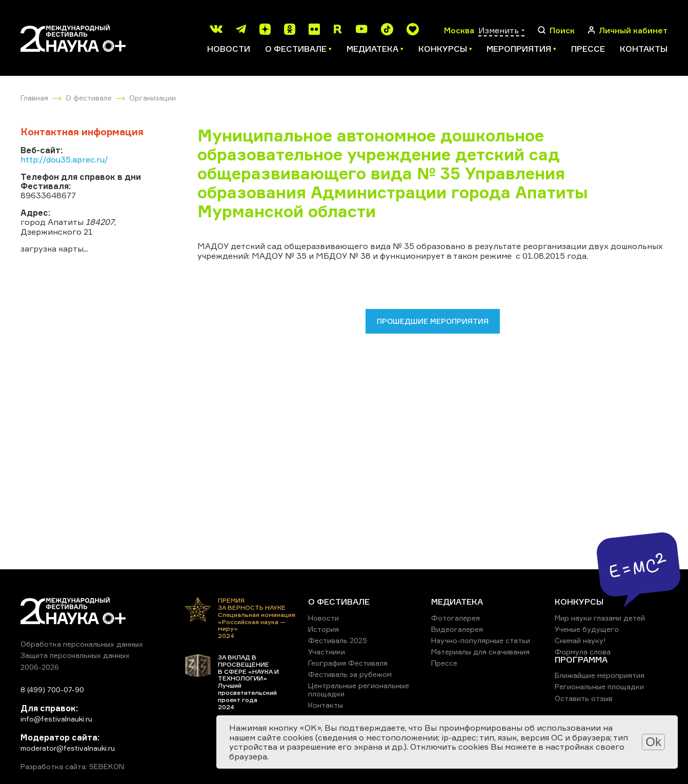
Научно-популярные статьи (481, 640)
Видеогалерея (457, 629)
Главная (34, 98)
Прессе (588, 49)
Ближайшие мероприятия (600, 675)
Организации (153, 98)
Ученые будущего (587, 629)
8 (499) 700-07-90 (52, 689)
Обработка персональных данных (82, 644)
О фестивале (89, 98)
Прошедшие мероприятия (433, 321)
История (323, 629)
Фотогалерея (456, 618)
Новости (229, 49)
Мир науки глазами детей (600, 618)
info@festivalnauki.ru (56, 719)
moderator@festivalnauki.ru (68, 748)
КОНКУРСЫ (579, 602)
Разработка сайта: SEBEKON (72, 767)
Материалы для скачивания (480, 652)
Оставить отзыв (584, 698)
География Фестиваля (348, 663)
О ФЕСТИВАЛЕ (339, 602)
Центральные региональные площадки (359, 689)
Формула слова (583, 652)
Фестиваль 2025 (338, 640)
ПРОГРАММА (581, 659)
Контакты (644, 49)
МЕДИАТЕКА (457, 602)
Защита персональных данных (75, 655)
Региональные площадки (599, 686)
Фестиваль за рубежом (350, 674)
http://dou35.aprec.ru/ (64, 159)
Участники (327, 652)
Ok (653, 742)
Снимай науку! (580, 640)
